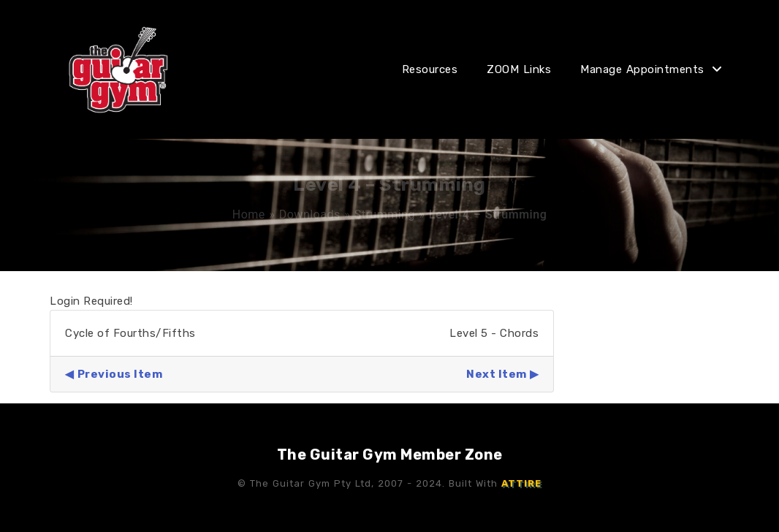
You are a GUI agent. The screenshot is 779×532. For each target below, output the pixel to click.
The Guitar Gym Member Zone (390, 455)
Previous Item (120, 374)
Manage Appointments (642, 69)
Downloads (310, 214)
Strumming (385, 214)
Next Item (497, 374)
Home (249, 214)
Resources (430, 69)
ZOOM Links (519, 69)
